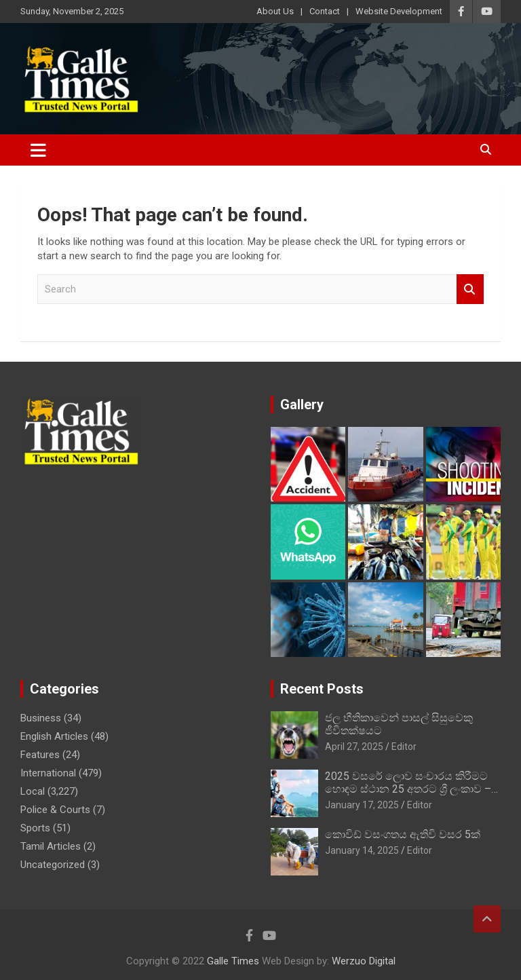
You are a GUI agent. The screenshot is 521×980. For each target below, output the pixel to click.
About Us (275, 11)
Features (40, 755)
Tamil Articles (51, 846)
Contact (325, 11)
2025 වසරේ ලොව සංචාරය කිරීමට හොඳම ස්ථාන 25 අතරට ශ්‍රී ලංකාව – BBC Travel (408, 789)
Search (470, 289)
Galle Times (233, 961)
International (48, 773)
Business (41, 718)
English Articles (54, 736)
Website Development (399, 11)
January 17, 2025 (362, 805)
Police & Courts (55, 810)
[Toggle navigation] (38, 150)
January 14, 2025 (362, 850)
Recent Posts (322, 689)
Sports (35, 828)
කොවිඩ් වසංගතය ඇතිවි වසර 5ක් (403, 834)
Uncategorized (53, 865)
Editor (404, 747)
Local (33, 791)
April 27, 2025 (354, 747)
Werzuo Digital (364, 961)
